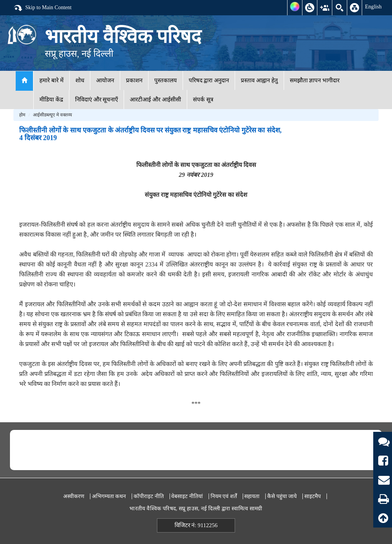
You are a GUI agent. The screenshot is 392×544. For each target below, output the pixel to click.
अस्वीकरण (74, 496)
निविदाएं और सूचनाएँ (97, 100)
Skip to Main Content (42, 8)
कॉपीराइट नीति (149, 496)
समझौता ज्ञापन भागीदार (315, 80)
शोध (80, 80)
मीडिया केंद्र (51, 100)
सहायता (252, 496)
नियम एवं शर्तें (224, 496)
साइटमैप (313, 496)
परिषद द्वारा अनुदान (209, 80)
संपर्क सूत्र (203, 100)
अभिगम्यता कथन (109, 496)
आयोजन (105, 80)
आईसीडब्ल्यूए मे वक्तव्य (52, 115)
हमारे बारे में (51, 80)
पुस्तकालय (166, 80)
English (373, 7)
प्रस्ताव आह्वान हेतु (259, 80)
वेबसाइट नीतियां (187, 496)
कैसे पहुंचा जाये (282, 496)
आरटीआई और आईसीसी (155, 100)
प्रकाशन (134, 80)
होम (22, 115)
